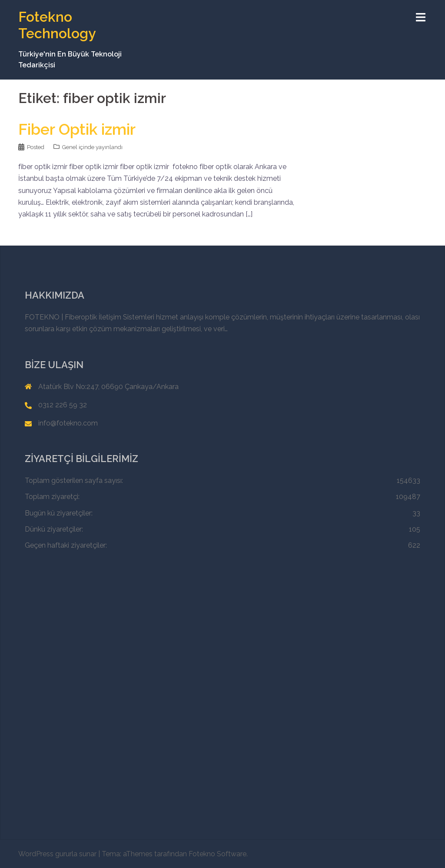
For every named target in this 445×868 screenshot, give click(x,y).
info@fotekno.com (68, 423)
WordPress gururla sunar (57, 854)
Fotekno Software (218, 854)
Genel (70, 147)
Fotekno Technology (57, 25)
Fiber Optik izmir (77, 129)
